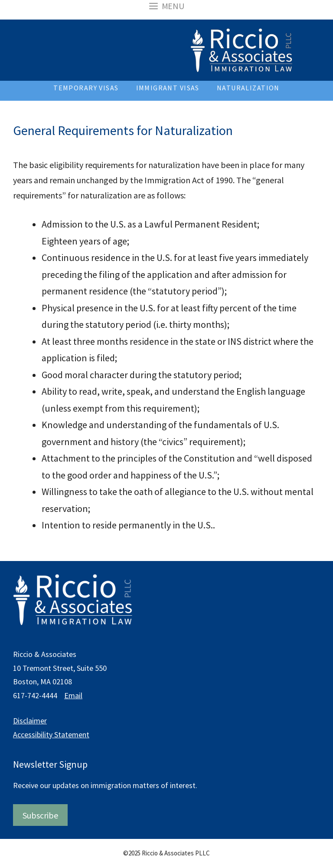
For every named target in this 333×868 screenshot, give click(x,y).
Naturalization (248, 88)
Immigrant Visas (168, 88)
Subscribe (40, 815)
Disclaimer (30, 721)
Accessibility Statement (51, 734)
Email (73, 695)
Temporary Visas (86, 88)
